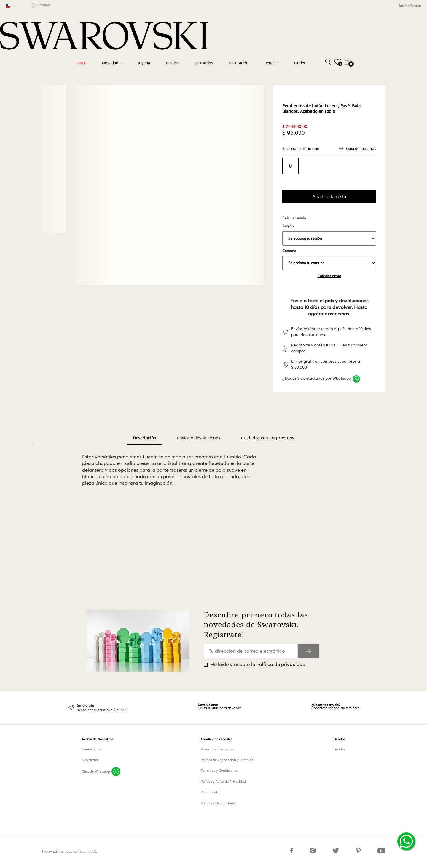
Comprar (329, 196)
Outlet (300, 63)
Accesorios (204, 63)
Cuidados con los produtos (268, 438)
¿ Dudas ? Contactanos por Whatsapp (317, 379)
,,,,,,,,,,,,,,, (329, 238)
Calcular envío (329, 276)
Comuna (329, 259)
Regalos (271, 63)
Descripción (145, 438)
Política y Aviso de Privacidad (223, 782)
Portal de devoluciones (219, 803)
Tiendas (41, 6)
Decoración (239, 63)
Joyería (144, 63)
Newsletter (90, 760)
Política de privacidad (281, 665)
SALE (82, 63)
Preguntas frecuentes (217, 749)
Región (329, 235)
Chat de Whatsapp (96, 771)
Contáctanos (91, 749)
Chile (14, 6)
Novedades (112, 63)
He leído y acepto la (257, 665)
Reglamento (210, 792)
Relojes (172, 63)
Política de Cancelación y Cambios (227, 760)
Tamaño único (290, 166)
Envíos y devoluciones (199, 438)
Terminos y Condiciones (219, 771)
